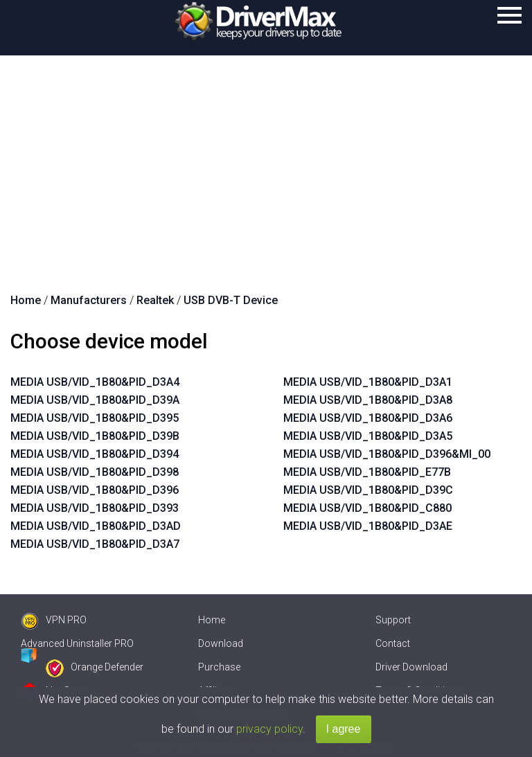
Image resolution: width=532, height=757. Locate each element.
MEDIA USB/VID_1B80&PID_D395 (95, 418)
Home (212, 620)
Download (221, 643)
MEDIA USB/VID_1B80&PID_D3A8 (368, 400)
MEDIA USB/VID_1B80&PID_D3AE (368, 526)
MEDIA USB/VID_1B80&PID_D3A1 (368, 382)
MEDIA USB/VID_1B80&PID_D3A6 (368, 418)
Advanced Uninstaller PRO (77, 643)
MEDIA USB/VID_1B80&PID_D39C (368, 490)
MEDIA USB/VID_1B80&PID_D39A (95, 400)
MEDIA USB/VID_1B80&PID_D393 (95, 508)
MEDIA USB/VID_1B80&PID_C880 (367, 508)
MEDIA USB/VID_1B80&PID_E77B (367, 472)
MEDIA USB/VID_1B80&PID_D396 (95, 490)
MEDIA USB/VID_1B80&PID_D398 (95, 472)
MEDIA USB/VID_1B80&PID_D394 (95, 454)
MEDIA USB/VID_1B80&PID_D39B (95, 436)
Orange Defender (95, 667)
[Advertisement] (266, 159)
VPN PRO (54, 620)
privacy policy (269, 729)
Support (393, 620)
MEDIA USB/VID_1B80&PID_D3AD (96, 526)
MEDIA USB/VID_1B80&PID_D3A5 (368, 436)
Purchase (219, 667)
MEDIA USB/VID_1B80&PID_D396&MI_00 (387, 454)
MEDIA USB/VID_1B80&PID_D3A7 (95, 544)
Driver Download (411, 667)
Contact (393, 643)
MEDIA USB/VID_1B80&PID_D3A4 (95, 382)
